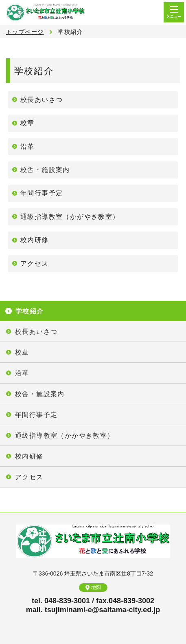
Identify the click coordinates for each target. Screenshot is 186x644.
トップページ (25, 32)
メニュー (174, 12)
